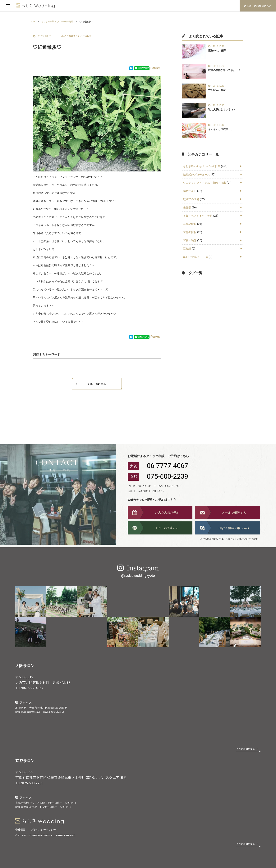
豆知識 (187, 249)
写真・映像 (190, 240)
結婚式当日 (190, 191)
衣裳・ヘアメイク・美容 (198, 216)
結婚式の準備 (191, 199)
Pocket (155, 68)
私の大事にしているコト (222, 109)
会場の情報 (190, 224)
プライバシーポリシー (43, 830)
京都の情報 (190, 232)
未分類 (187, 207)
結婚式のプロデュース (196, 175)
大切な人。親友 (217, 90)
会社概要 (20, 830)
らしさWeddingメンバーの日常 (76, 36)
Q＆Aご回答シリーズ (196, 257)
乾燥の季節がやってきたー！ (224, 70)
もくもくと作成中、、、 (222, 129)
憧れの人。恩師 (217, 50)
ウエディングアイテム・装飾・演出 (205, 183)
